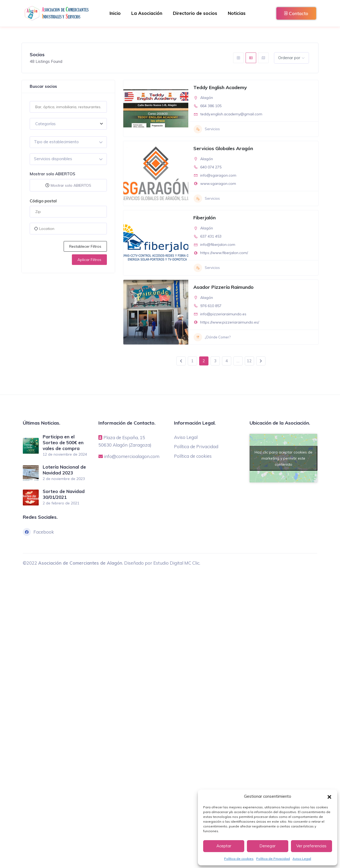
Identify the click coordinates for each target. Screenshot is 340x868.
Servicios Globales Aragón (223, 148)
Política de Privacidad (273, 859)
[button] (329, 796)
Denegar (267, 846)
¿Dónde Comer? (212, 337)
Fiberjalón (204, 218)
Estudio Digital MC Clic (176, 562)
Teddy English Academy (220, 87)
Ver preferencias (311, 846)
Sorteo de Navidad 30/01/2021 (64, 494)
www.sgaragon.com (218, 184)
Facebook (38, 531)
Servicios (207, 129)
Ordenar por (289, 58)
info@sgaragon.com (218, 175)
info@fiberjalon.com (218, 245)
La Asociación (147, 13)
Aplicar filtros (89, 260)
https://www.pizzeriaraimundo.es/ (230, 322)
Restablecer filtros (85, 246)
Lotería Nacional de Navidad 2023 (64, 470)
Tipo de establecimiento (56, 142)
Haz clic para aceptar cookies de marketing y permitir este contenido (284, 458)
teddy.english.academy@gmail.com (231, 114)
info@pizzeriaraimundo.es (223, 314)
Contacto (296, 13)
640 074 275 (211, 167)
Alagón (207, 98)
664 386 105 (211, 106)
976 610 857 (211, 306)
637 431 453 (211, 236)
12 (249, 361)
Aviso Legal (302, 859)
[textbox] (68, 124)
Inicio (115, 13)
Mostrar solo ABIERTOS (53, 174)
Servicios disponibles (53, 159)
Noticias (237, 13)
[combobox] (68, 124)
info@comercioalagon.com (132, 456)
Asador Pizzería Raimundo (223, 287)
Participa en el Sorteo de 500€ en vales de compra (63, 442)
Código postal (43, 201)
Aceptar (224, 846)
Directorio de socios (195, 13)
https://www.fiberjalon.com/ (224, 253)
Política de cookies (239, 859)
